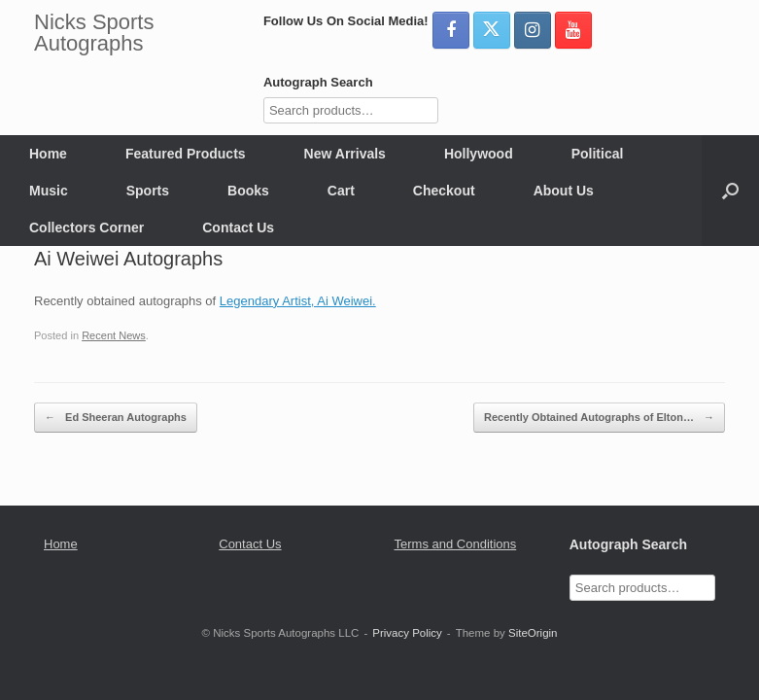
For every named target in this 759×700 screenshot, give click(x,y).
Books (248, 191)
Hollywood (479, 154)
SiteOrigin (533, 633)
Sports (148, 191)
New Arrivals (345, 154)
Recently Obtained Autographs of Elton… (599, 418)
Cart (341, 191)
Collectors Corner (86, 227)
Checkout (444, 191)
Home (48, 154)
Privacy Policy (407, 633)
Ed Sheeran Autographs (116, 418)
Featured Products (186, 154)
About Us (564, 191)
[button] (730, 191)
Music (49, 191)
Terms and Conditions (456, 544)
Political (598, 154)
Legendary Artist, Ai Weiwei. (298, 301)
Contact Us (238, 227)
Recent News (114, 335)
